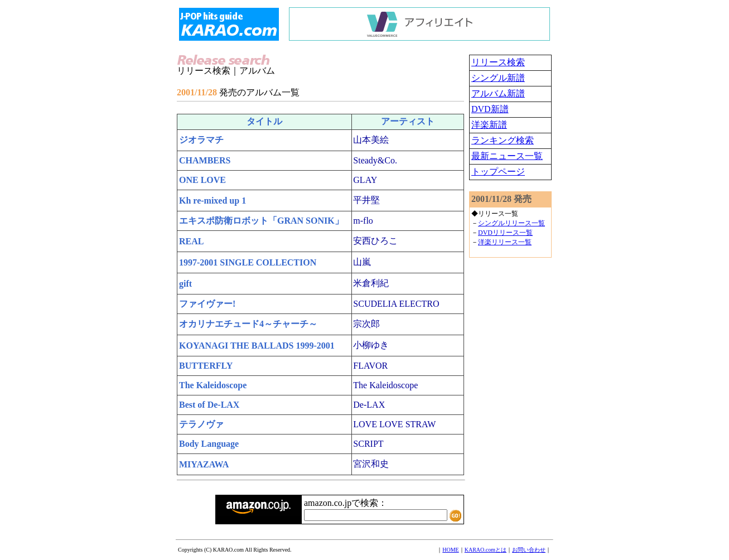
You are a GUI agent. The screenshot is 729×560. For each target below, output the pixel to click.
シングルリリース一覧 (511, 223)
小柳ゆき (371, 345)
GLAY (365, 180)
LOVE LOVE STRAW (394, 424)
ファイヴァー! (207, 304)
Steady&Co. (375, 160)
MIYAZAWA (204, 464)
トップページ (498, 172)
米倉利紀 (371, 283)
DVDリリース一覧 (505, 233)
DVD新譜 (490, 109)
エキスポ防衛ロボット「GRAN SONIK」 (261, 221)
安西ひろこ (375, 241)
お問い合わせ (529, 550)
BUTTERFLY (206, 366)
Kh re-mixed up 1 (213, 201)
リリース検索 (498, 62)
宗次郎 (366, 324)
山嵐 (362, 262)
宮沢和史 (371, 464)
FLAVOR (370, 366)
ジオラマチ (201, 140)
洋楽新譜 (489, 125)
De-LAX (369, 405)
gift (185, 284)
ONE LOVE (202, 180)
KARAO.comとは (486, 550)
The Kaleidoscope (213, 385)
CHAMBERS (205, 160)
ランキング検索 (503, 140)
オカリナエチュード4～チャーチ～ (248, 324)
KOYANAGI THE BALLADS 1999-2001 (257, 346)
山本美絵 (371, 140)
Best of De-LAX (209, 405)
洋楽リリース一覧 (505, 242)
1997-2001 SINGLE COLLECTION (248, 262)
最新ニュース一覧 (507, 156)
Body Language (209, 444)
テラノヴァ (201, 424)
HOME (450, 550)
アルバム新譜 (498, 93)
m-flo (363, 221)
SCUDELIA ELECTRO (396, 304)
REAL (191, 241)
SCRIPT (368, 444)
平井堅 (366, 200)
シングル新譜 (498, 78)
